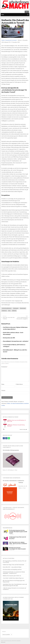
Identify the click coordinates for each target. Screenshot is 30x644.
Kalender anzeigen (23, 429)
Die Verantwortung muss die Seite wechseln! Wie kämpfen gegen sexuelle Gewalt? (18, 532)
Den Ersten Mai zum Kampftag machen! (12, 570)
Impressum (3, 642)
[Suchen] (27, 12)
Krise (9, 311)
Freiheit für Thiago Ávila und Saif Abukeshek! (13, 565)
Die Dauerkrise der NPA (9, 338)
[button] (4, 429)
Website (3, 391)
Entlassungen (16, 308)
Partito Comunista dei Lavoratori (9, 40)
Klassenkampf (23, 308)
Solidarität (14, 311)
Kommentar (5, 367)
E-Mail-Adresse (19, 384)
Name (3, 384)
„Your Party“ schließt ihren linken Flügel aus (13, 578)
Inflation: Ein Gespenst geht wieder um (12, 576)
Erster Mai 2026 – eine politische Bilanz (12, 567)
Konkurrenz (4, 311)
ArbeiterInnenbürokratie (7, 308)
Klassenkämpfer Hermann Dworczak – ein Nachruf (16, 341)
